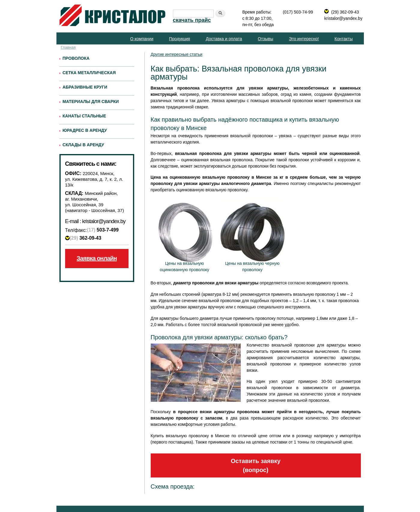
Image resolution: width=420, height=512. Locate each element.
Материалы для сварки (91, 101)
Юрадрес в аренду (85, 130)
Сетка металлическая (89, 73)
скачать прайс (192, 20)
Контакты (343, 39)
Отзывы (266, 39)
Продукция (180, 39)
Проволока (76, 58)
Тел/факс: (76, 230)
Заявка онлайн (97, 258)
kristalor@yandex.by (343, 18)
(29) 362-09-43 (345, 12)
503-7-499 (103, 230)
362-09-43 (86, 238)
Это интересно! (304, 39)
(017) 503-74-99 (298, 12)
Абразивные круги (85, 87)
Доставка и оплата (224, 39)
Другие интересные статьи (177, 54)
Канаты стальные (84, 116)
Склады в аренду (83, 145)
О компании (142, 39)
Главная (68, 47)
